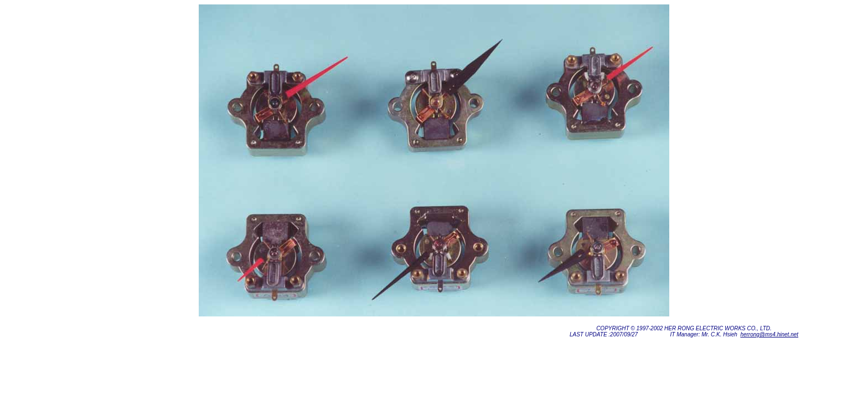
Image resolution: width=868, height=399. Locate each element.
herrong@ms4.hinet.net (769, 334)
